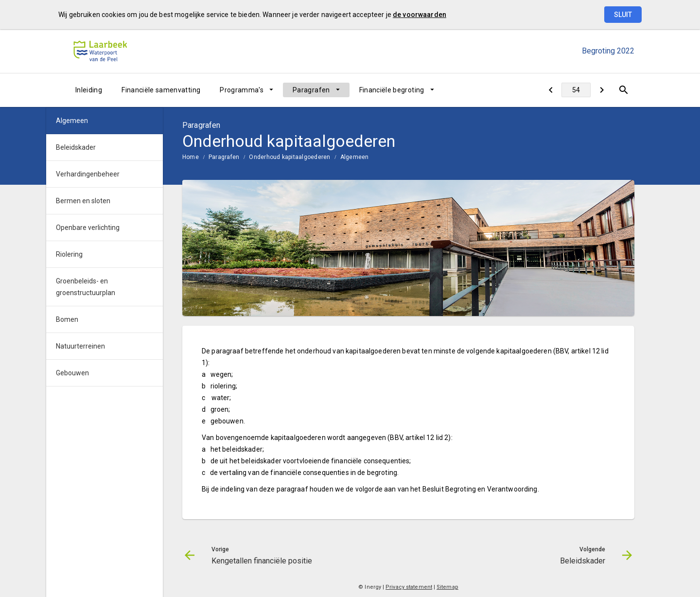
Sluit (623, 15)
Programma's (242, 90)
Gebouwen (72, 373)
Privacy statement (409, 587)
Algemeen (355, 157)
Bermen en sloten (83, 201)
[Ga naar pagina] (576, 90)
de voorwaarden (420, 15)
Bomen (67, 319)
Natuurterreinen (80, 346)
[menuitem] (89, 90)
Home (191, 157)
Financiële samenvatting (161, 90)
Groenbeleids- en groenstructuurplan (86, 287)
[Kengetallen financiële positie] (551, 90)
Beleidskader (76, 147)
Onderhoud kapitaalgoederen (289, 157)
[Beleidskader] (602, 90)
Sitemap (447, 587)
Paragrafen (311, 90)
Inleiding (89, 90)
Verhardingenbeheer (88, 174)
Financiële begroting (392, 90)
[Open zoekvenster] (623, 90)
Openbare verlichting (88, 228)
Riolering (69, 254)
